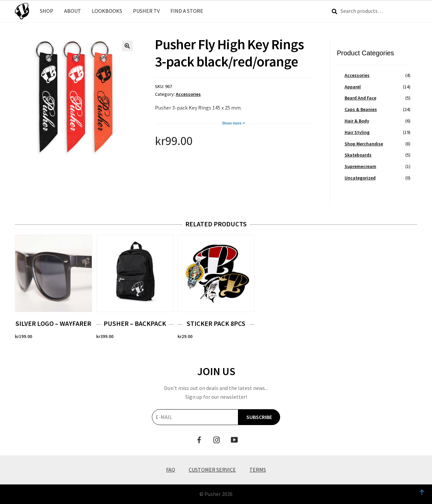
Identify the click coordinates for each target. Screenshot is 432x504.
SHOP (47, 11)
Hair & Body (357, 121)
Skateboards (358, 155)
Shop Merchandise (364, 144)
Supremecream (360, 166)
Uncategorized (360, 178)
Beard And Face (360, 98)
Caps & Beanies (361, 109)
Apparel (353, 87)
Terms (258, 470)
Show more (234, 123)
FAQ (171, 470)
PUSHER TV (146, 11)
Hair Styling (357, 132)
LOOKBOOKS (107, 11)
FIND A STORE (187, 11)
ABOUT (73, 11)
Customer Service (212, 470)
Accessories (188, 94)
